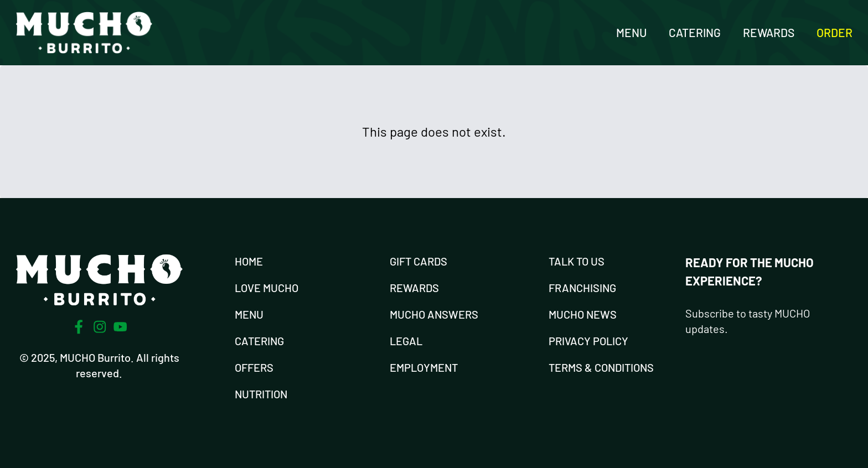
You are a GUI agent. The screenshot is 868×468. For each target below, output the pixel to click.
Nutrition (261, 394)
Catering (695, 32)
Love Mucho (267, 288)
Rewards (769, 32)
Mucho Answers (434, 314)
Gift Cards (418, 261)
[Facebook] (79, 327)
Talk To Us (577, 261)
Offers (254, 367)
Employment (424, 367)
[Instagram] (100, 327)
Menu (631, 32)
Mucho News (583, 314)
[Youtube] (120, 327)
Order (835, 32)
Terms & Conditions (601, 367)
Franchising (582, 288)
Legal (406, 341)
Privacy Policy (588, 341)
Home (249, 261)
